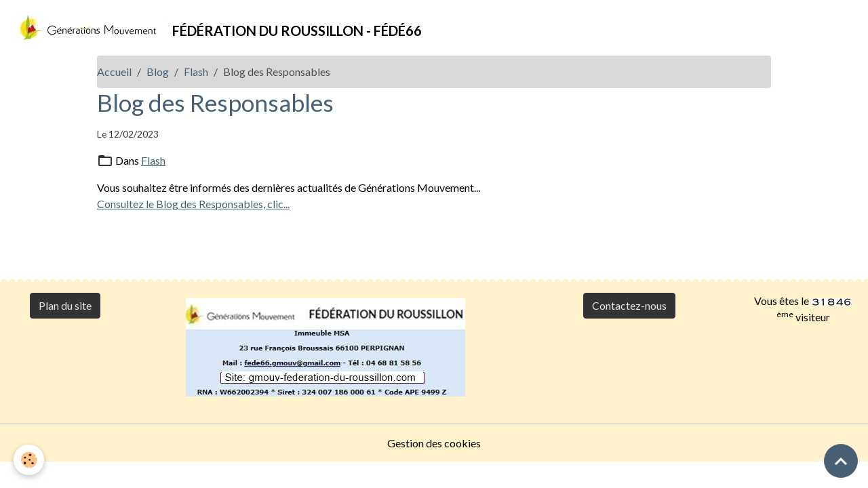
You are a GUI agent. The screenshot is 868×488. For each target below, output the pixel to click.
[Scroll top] (841, 461)
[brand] (216, 28)
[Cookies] (29, 460)
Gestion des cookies (434, 443)
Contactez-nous (629, 305)
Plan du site (65, 305)
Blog (158, 72)
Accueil (114, 72)
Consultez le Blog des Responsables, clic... (193, 204)
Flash (196, 72)
